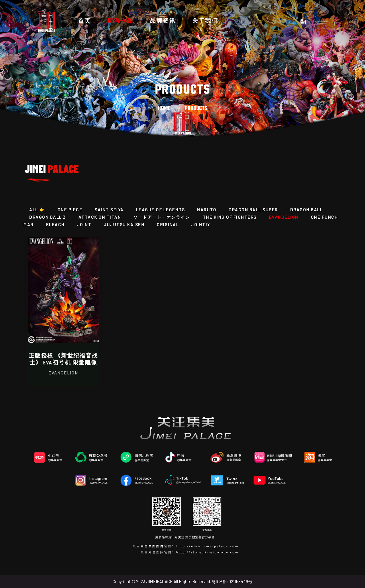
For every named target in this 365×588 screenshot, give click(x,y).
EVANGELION (284, 217)
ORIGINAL (168, 224)
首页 (84, 21)
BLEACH (55, 224)
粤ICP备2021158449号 (232, 581)
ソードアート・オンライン (162, 217)
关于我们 (205, 21)
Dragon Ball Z (48, 217)
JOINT (84, 224)
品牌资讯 (163, 21)
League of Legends (161, 210)
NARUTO (207, 210)
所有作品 (120, 21)
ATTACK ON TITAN (100, 217)
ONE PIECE (70, 210)
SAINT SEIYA (109, 210)
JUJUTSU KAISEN (124, 224)
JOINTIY (201, 224)
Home (164, 108)
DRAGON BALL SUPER (253, 210)
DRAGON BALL (307, 210)
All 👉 (37, 210)
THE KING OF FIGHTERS (230, 217)
